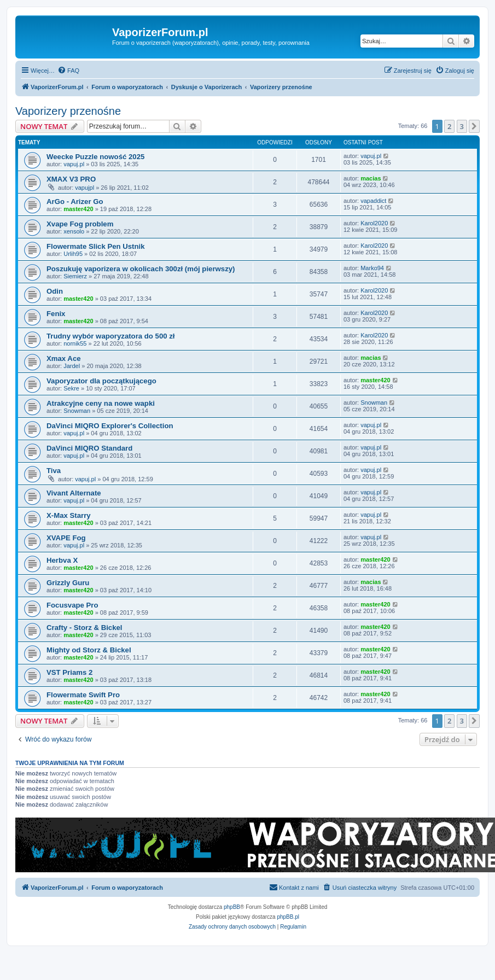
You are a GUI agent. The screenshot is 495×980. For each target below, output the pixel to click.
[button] (474, 126)
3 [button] (462, 126)
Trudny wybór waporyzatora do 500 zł (111, 336)
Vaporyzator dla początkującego (101, 381)
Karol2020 (374, 223)
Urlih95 (73, 254)
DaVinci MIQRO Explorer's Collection (110, 426)
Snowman (77, 411)
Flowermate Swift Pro (83, 695)
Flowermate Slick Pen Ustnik (96, 246)
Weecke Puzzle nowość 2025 (95, 157)
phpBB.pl (288, 917)
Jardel (72, 366)
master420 (78, 209)
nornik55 (75, 343)
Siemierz (75, 276)
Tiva (54, 471)
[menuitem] (68, 71)
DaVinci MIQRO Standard (89, 448)
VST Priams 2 (69, 672)
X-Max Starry (69, 515)
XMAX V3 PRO (71, 179)
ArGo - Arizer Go (75, 202)
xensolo (74, 231)
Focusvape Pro (72, 605)
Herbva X (62, 560)
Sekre (71, 388)
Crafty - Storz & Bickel (85, 628)
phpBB (232, 907)
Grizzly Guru (68, 583)
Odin (55, 291)
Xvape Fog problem (80, 224)
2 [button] (449, 126)
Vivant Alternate (74, 493)
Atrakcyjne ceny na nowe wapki (101, 403)
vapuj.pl (74, 164)
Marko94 (372, 268)
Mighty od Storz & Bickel (89, 650)
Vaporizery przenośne (68, 111)
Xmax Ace (64, 358)
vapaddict (373, 201)
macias (371, 178)
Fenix (56, 314)
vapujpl (85, 188)
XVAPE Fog (66, 538)
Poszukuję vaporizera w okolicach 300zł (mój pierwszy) (141, 269)
